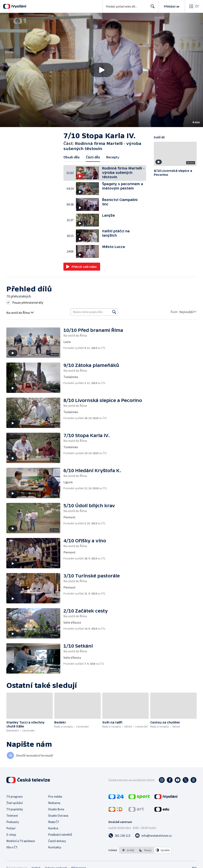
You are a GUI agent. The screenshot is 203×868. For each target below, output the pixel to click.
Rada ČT (54, 822)
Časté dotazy (57, 841)
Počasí (11, 828)
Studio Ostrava (58, 815)
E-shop (11, 835)
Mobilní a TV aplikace (21, 841)
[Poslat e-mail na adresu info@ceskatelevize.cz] (153, 835)
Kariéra (53, 828)
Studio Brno (56, 809)
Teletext (12, 815)
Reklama (54, 803)
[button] (101, 70)
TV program (14, 796)
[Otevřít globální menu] (194, 6)
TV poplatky (15, 809)
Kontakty (55, 847)
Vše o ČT (12, 847)
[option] (128, 850)
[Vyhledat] (114, 312)
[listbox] (145, 850)
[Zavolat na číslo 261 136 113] (119, 835)
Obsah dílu (71, 157)
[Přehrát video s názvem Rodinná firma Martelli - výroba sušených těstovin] (101, 70)
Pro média (55, 796)
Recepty (113, 157)
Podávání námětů (60, 835)
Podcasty (13, 822)
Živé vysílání (14, 803)
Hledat (152, 8)
